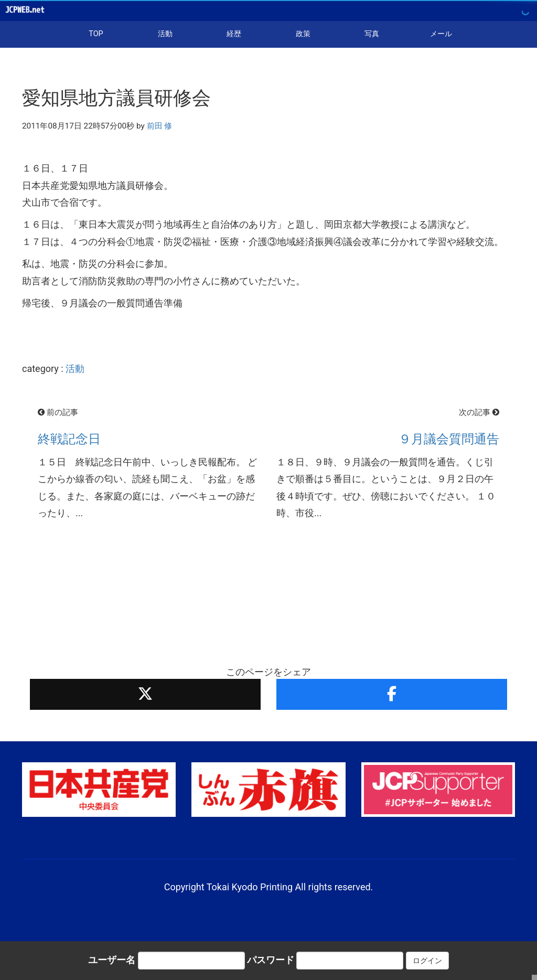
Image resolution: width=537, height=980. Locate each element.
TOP (96, 34)
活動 (165, 34)
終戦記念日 (69, 439)
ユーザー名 (112, 960)
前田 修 (160, 126)
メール (441, 34)
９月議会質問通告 (449, 439)
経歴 (234, 34)
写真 (372, 34)
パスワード (271, 960)
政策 (303, 34)
